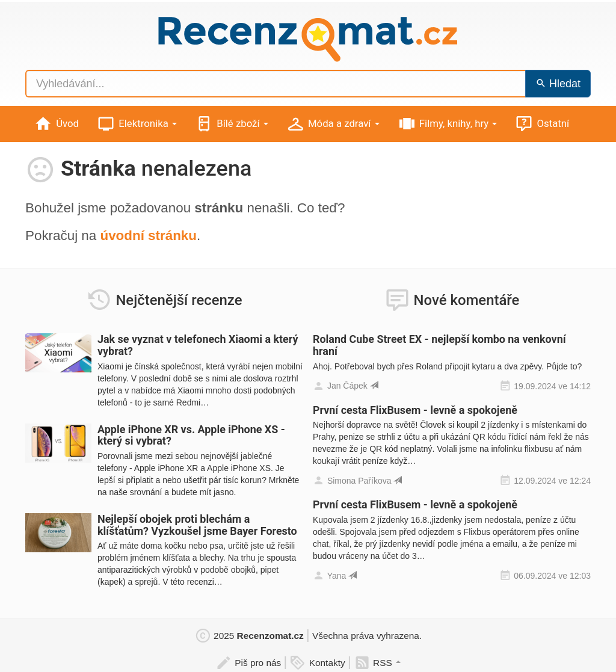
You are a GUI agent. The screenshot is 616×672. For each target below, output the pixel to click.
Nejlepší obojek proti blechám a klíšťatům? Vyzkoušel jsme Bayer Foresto (197, 525)
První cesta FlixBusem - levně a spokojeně (415, 410)
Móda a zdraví (333, 124)
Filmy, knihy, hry (448, 124)
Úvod (57, 124)
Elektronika (137, 124)
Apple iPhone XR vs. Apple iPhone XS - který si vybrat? (191, 435)
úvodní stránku (148, 236)
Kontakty (317, 663)
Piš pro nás (248, 663)
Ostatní (542, 124)
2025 (249, 636)
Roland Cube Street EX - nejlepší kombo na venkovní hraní (439, 345)
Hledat (558, 84)
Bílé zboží (232, 124)
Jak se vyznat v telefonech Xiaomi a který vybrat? (198, 345)
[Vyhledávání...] (276, 84)
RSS (377, 663)
